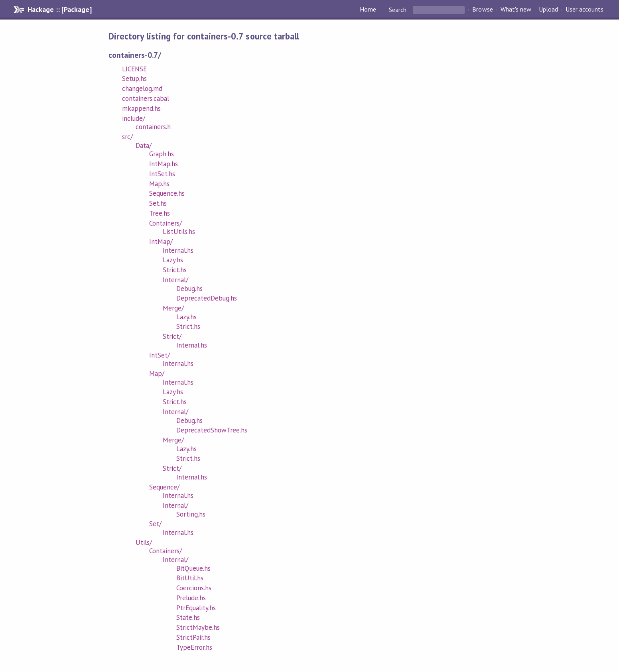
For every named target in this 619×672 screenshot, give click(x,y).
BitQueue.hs (193, 568)
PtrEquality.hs (196, 608)
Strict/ (172, 336)
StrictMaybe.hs (198, 627)
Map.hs (159, 184)
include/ (134, 118)
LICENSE (134, 69)
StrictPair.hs (193, 637)
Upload (548, 10)
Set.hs (158, 203)
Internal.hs (178, 250)
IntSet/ (160, 355)
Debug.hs (189, 289)
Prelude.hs (191, 598)
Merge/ (173, 308)
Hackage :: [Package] (59, 10)
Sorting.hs (191, 514)
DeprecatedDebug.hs (207, 298)
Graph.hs (162, 154)
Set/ (155, 524)
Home (368, 10)
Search (398, 10)
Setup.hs (134, 79)
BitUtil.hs (190, 578)
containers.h (153, 127)
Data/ (144, 145)
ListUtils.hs (179, 232)
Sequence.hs (167, 193)
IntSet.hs (162, 174)
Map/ (157, 373)
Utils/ (144, 542)
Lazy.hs (173, 260)
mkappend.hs (141, 108)
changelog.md (142, 88)
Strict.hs (175, 270)
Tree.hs (160, 213)
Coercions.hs (194, 588)
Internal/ (175, 280)
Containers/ (166, 223)
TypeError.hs (194, 647)
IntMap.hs (164, 164)
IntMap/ (161, 242)
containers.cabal (146, 98)
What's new (516, 10)
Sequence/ (164, 487)
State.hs (188, 617)
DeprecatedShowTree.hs (212, 430)
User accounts (585, 10)
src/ (127, 137)
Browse (482, 10)
